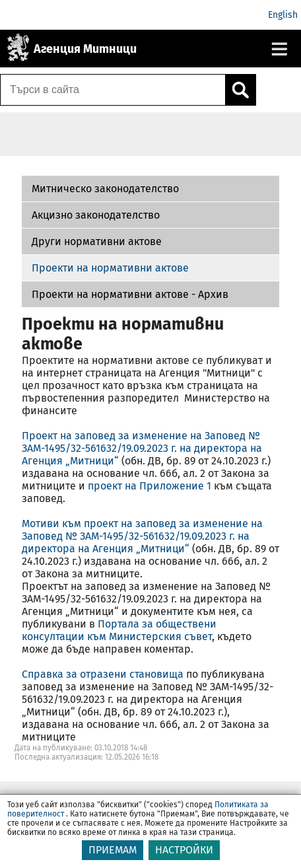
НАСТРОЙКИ (184, 850)
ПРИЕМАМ (113, 850)
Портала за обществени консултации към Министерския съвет (119, 630)
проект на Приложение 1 (150, 486)
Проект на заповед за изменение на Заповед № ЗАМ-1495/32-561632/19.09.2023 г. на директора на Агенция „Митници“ (142, 448)
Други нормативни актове (97, 241)
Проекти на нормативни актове (110, 268)
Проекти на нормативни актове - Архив (130, 294)
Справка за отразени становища (103, 674)
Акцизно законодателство (96, 215)
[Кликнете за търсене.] (240, 90)
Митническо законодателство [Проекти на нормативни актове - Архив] (105, 189)
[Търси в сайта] (113, 90)
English (283, 15)
